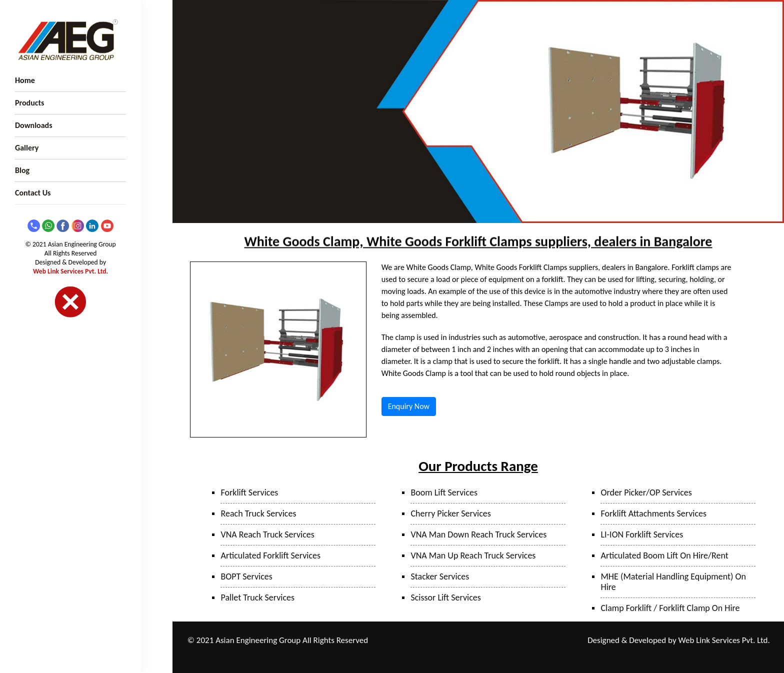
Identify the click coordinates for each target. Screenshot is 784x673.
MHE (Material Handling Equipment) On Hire (673, 582)
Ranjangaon (411, 641)
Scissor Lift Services (445, 597)
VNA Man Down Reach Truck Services (478, 534)
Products (29, 103)
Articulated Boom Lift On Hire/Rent (664, 555)
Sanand (443, 654)
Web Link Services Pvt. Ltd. (70, 271)
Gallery (27, 148)
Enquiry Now (409, 406)
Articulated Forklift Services (270, 555)
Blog (22, 170)
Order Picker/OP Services (646, 492)
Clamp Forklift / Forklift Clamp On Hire (670, 608)
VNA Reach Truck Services (267, 534)
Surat (548, 641)
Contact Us (33, 193)
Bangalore (510, 654)
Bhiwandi (521, 641)
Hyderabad (475, 654)
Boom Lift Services (444, 492)
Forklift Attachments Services (653, 513)
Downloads (34, 125)
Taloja (464, 641)
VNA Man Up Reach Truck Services (473, 555)
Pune (441, 641)
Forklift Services (249, 492)
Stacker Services (440, 576)
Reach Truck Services (258, 513)
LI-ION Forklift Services (642, 534)
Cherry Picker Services (450, 513)
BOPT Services (246, 576)
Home (25, 80)
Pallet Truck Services (257, 597)
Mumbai (490, 641)
